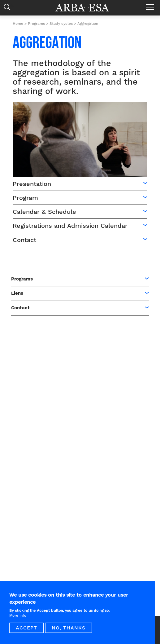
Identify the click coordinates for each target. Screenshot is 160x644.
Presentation (32, 184)
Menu (151, 5)
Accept (26, 632)
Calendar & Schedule (44, 212)
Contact (24, 240)
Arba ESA (86, 8)
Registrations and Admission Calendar (70, 226)
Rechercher (9, 9)
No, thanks (69, 632)
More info (18, 620)
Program (25, 198)
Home (18, 24)
